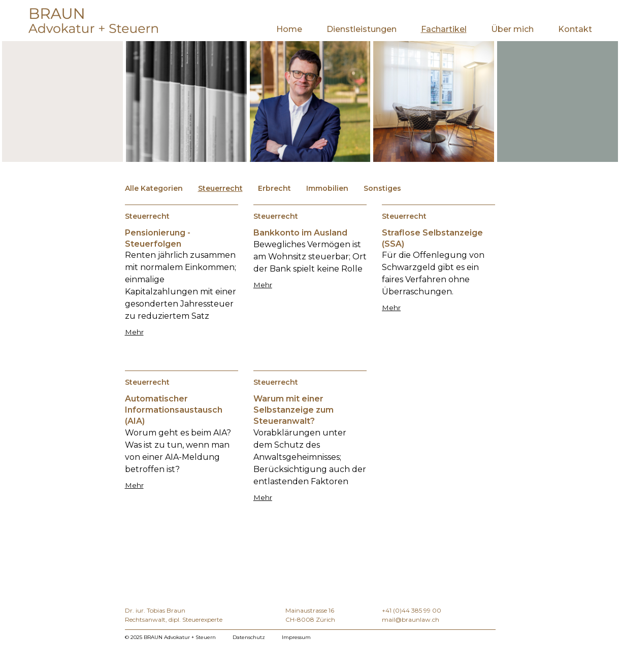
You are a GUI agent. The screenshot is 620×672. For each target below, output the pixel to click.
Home (289, 29)
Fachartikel (444, 29)
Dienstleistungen (362, 29)
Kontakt (575, 29)
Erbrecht (274, 188)
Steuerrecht (220, 188)
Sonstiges (382, 188)
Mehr (134, 332)
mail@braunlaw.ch (411, 619)
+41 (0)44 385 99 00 (412, 610)
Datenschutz (249, 637)
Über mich (512, 29)
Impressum (296, 637)
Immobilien (327, 188)
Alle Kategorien (154, 188)
